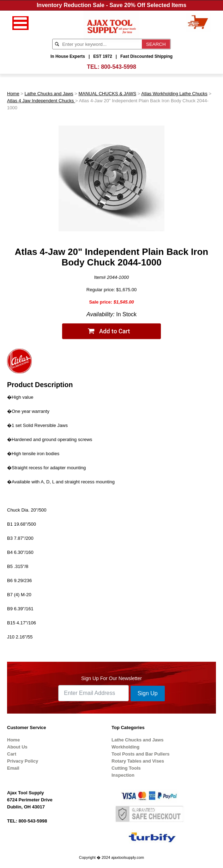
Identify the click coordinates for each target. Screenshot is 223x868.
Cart (12, 754)
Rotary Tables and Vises (138, 761)
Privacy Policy (23, 761)
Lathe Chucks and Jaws (49, 94)
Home (13, 94)
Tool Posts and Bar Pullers (140, 754)
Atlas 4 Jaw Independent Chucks (41, 101)
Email (13, 768)
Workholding (125, 747)
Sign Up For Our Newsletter (111, 678)
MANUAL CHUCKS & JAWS (107, 94)
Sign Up (148, 693)
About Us (17, 747)
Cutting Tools (126, 768)
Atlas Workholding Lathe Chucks (174, 94)
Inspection (123, 775)
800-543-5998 (119, 67)
